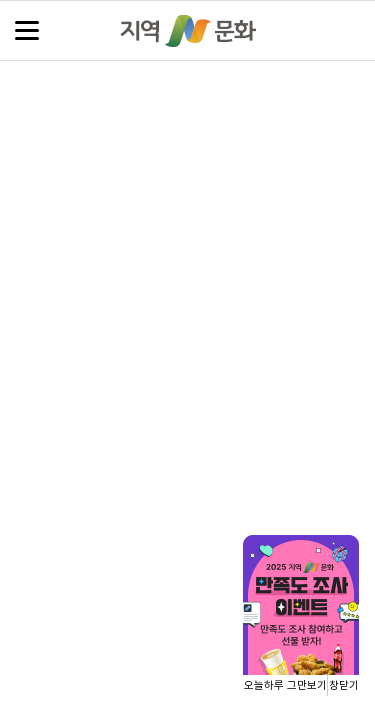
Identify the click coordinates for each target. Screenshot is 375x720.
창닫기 (344, 685)
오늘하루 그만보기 (285, 685)
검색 (347, 31)
